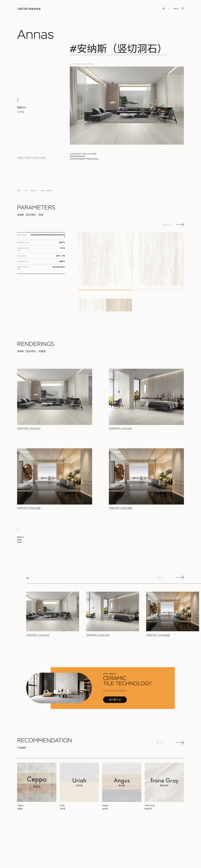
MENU (176, 9)
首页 (19, 191)
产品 (25, 191)
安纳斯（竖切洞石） (47, 191)
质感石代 (34, 191)
